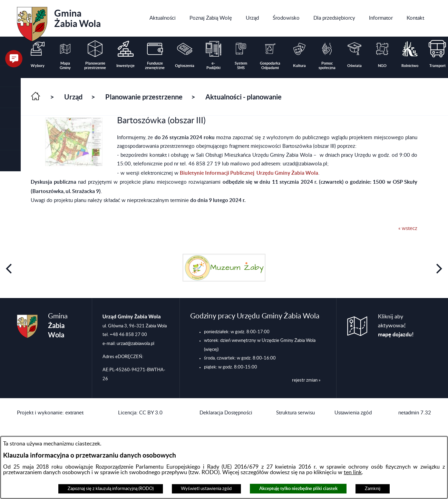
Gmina (59, 22)
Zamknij (373, 489)
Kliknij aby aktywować (396, 326)
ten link (353, 472)
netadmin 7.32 (415, 413)
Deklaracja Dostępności (226, 413)
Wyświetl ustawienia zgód (206, 489)
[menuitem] (163, 18)
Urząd (73, 97)
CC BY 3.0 (151, 413)
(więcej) (211, 349)
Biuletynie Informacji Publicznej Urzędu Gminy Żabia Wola (249, 173)
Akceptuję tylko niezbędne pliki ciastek (298, 488)
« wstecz (408, 228)
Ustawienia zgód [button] (353, 413)
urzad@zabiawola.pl (135, 344)
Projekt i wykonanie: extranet (50, 413)
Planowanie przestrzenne (144, 97)
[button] (10, 98)
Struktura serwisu (295, 413)
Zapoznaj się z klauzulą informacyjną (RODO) (111, 489)
